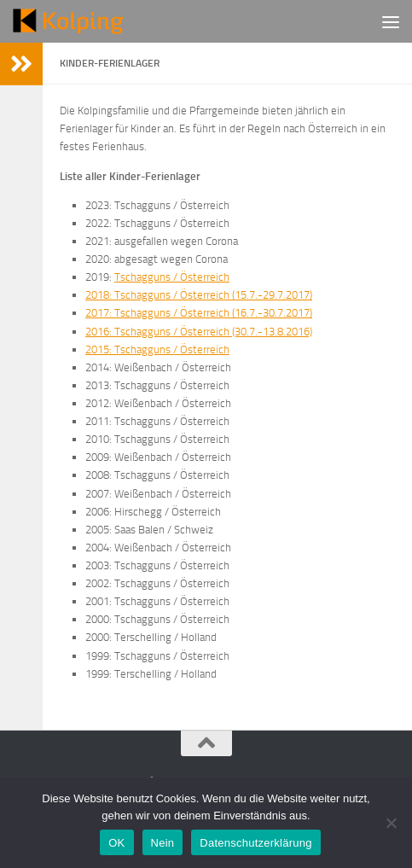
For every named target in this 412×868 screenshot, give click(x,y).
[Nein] (391, 823)
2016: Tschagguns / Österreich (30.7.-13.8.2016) (199, 332)
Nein (163, 843)
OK (116, 843)
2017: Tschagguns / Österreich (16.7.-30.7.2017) (199, 313)
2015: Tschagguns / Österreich (157, 350)
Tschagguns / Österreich (172, 277)
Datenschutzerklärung (255, 843)
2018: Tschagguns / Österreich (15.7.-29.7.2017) (199, 295)
